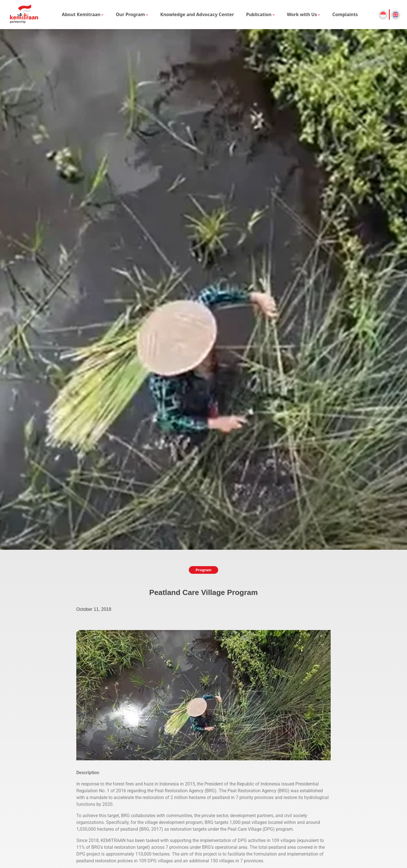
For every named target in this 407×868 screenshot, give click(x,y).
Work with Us (302, 14)
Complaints (345, 14)
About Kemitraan (81, 14)
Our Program (130, 14)
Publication (259, 14)
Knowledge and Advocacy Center (197, 14)
